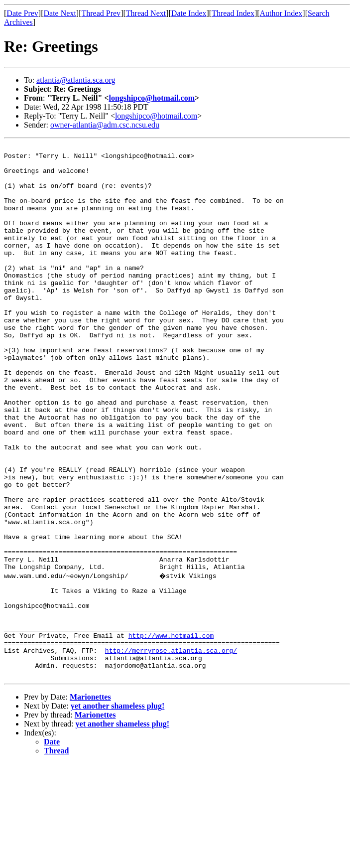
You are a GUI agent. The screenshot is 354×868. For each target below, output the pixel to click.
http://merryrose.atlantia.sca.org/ (171, 750)
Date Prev (22, 13)
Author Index (281, 13)
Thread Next (146, 13)
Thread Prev (101, 13)
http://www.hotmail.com (171, 732)
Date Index (189, 13)
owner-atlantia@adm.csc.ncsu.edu (105, 125)
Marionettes (90, 801)
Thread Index (233, 13)
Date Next (60, 13)
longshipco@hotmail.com (152, 98)
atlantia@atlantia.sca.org (76, 80)
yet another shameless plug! (118, 810)
